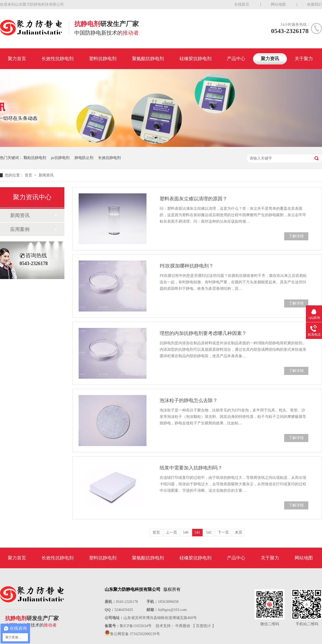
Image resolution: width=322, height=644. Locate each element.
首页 (29, 175)
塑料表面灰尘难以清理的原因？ (193, 199)
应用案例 (20, 229)
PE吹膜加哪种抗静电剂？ (187, 266)
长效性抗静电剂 (58, 59)
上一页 (171, 532)
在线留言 (242, 4)
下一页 (223, 532)
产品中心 (236, 59)
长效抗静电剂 (109, 158)
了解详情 (296, 236)
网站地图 (278, 4)
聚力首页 (17, 59)
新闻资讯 (46, 175)
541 (197, 532)
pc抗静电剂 (60, 158)
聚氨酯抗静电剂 (148, 59)
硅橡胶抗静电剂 (195, 59)
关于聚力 (304, 59)
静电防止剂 (84, 158)
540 (186, 532)
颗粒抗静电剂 (35, 158)
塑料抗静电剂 (103, 59)
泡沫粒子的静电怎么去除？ (189, 400)
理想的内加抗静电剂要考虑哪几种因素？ (203, 333)
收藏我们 (314, 4)
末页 (239, 532)
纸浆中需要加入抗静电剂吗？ (191, 468)
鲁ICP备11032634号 (136, 626)
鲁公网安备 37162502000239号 (135, 634)
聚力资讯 (270, 59)
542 (209, 532)
